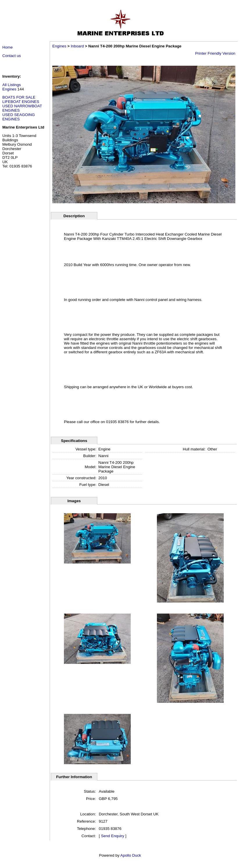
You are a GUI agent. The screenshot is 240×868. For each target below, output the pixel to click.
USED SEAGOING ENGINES (19, 117)
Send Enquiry (112, 836)
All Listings (12, 85)
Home (8, 47)
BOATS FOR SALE (19, 97)
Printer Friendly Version (215, 53)
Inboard (77, 46)
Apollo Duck (131, 855)
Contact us (12, 56)
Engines (9, 89)
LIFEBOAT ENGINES (21, 102)
